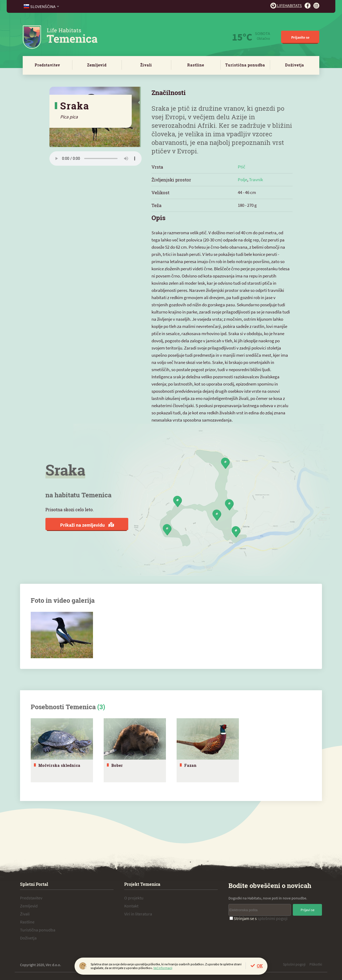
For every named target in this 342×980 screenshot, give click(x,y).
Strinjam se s (259, 918)
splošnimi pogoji (273, 918)
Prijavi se (308, 910)
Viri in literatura (138, 914)
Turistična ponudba (245, 65)
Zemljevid (97, 65)
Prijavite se (300, 37)
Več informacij (163, 968)
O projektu (134, 898)
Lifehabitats (286, 5)
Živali (146, 65)
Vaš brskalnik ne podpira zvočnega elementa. (96, 158)
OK (260, 966)
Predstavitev (47, 65)
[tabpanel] (62, 750)
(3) (101, 707)
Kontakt (131, 906)
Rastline (196, 65)
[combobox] (42, 6)
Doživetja (295, 65)
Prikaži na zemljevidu (87, 525)
